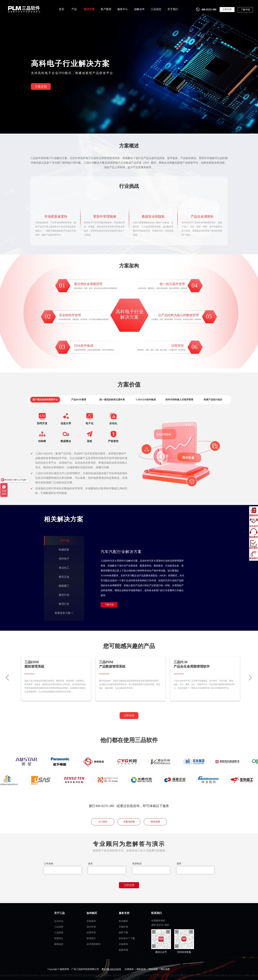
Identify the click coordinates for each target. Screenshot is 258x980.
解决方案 (89, 9)
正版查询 (123, 944)
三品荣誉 (59, 933)
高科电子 (64, 559)
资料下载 (123, 933)
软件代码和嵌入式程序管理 (179, 400)
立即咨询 (129, 715)
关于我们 (173, 9)
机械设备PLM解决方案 (243, 975)
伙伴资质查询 (93, 944)
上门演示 (103, 822)
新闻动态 (59, 944)
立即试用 (227, 9)
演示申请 (91, 927)
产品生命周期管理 (177, 975)
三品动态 (156, 9)
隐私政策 (141, 969)
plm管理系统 (24, 9)
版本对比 (34, 975)
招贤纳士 (59, 938)
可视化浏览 (206, 975)
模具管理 (88, 975)
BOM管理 (137, 975)
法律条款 (129, 969)
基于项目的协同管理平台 (45, 400)
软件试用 (155, 822)
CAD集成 (25, 975)
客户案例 (106, 9)
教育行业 (64, 604)
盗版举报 (123, 950)
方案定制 (41, 86)
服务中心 (123, 9)
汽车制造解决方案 (222, 975)
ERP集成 (44, 975)
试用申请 (91, 933)
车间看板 (107, 975)
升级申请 (123, 927)
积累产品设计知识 (213, 400)
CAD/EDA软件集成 (146, 400)
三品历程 (59, 927)
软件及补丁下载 (127, 938)
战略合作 (139, 9)
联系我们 (91, 938)
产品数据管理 (160, 975)
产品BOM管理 (79, 400)
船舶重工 (64, 586)
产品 (74, 9)
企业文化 (59, 921)
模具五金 (64, 577)
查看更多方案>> (64, 613)
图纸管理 (117, 975)
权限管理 (15, 975)
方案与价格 (129, 822)
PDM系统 (148, 975)
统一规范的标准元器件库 (112, 400)
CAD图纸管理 (66, 975)
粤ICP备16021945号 (111, 969)
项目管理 (98, 975)
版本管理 (54, 975)
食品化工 (64, 568)
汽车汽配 (64, 540)
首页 (62, 9)
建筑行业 (64, 595)
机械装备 (64, 550)
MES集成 (5, 975)
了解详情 (245, 10)
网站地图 (153, 969)
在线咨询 (91, 921)
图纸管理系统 (193, 975)
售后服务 (123, 921)
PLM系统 (127, 975)
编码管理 (78, 975)
